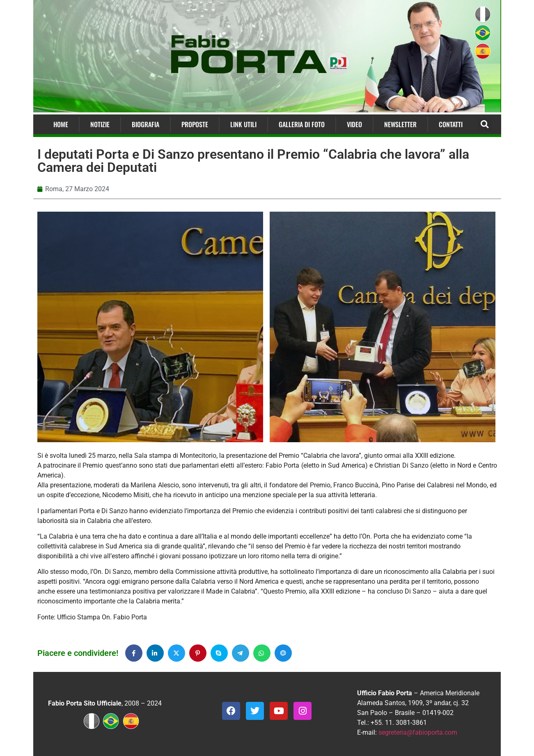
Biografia (146, 124)
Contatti (451, 124)
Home (61, 124)
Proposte (195, 124)
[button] (485, 124)
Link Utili (243, 124)
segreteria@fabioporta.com (418, 732)
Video (354, 124)
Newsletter (400, 124)
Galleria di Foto (302, 124)
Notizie (100, 124)
